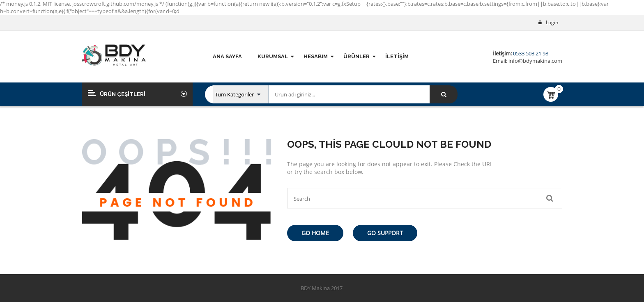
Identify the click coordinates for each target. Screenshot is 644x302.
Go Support (385, 233)
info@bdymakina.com (535, 61)
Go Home (315, 233)
